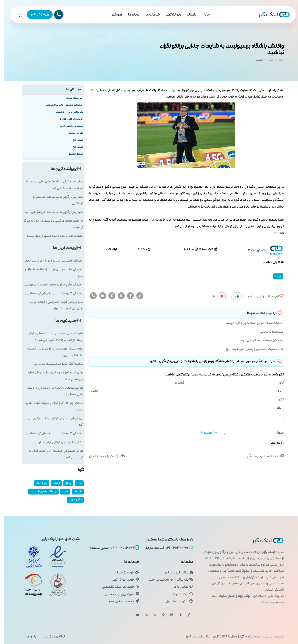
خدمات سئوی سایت (118, 601)
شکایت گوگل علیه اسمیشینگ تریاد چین (54, 364)
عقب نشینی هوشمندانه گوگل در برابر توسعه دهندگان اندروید (51, 352)
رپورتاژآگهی (169, 15)
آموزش (113, 15)
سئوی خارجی (71, 500)
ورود (27, 636)
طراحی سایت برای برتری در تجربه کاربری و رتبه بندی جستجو (51, 391)
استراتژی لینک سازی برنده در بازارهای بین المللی (49, 261)
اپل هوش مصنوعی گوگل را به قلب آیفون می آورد (52, 422)
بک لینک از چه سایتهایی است (167, 580)
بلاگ (267, 61)
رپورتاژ (64, 483)
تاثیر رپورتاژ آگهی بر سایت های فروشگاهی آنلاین (49, 212)
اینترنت (52, 483)
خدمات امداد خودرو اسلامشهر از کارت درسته (250, 323)
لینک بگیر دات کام (175, 572)
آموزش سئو (38, 483)
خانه (202, 15)
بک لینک (74, 491)
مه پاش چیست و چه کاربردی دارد (258, 340)
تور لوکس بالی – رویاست (65, 112)
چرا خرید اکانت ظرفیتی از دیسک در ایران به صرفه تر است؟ (49, 224)
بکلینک (187, 15)
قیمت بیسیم (72, 154)
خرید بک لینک (123, 572)
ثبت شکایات (178, 594)
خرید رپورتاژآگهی (121, 580)
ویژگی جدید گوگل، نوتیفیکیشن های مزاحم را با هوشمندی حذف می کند (51, 185)
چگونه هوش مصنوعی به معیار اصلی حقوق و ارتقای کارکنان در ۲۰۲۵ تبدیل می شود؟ (51, 337)
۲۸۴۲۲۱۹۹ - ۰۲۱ (165, 548)
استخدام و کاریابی (267, 332)
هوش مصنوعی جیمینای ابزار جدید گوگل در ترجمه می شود (52, 454)
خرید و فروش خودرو (67, 119)
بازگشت (103, 456)
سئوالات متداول (175, 601)
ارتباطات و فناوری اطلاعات (39, 491)
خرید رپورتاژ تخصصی (118, 594)
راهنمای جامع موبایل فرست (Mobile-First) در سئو (50, 273)
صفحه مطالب (261, 456)
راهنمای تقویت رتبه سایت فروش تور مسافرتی (50, 293)
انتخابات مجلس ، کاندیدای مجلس (60, 105)
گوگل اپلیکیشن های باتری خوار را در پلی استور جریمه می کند (51, 376)
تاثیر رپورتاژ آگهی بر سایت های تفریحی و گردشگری (54, 200)
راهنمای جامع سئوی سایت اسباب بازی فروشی (50, 285)
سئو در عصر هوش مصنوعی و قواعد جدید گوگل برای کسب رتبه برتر (52, 305)
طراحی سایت (72, 133)
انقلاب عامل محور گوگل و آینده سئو (57, 442)
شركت (61, 491)
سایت (274, 276)
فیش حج (74, 140)
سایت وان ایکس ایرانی (67, 126)
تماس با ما (179, 587)
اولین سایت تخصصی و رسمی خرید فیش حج (250, 349)
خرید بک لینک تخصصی (116, 587)
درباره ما (130, 15)
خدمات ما (149, 15)
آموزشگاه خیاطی (70, 98)
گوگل (75, 483)
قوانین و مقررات (50, 636)
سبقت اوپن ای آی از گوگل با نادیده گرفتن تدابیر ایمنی (50, 406)
